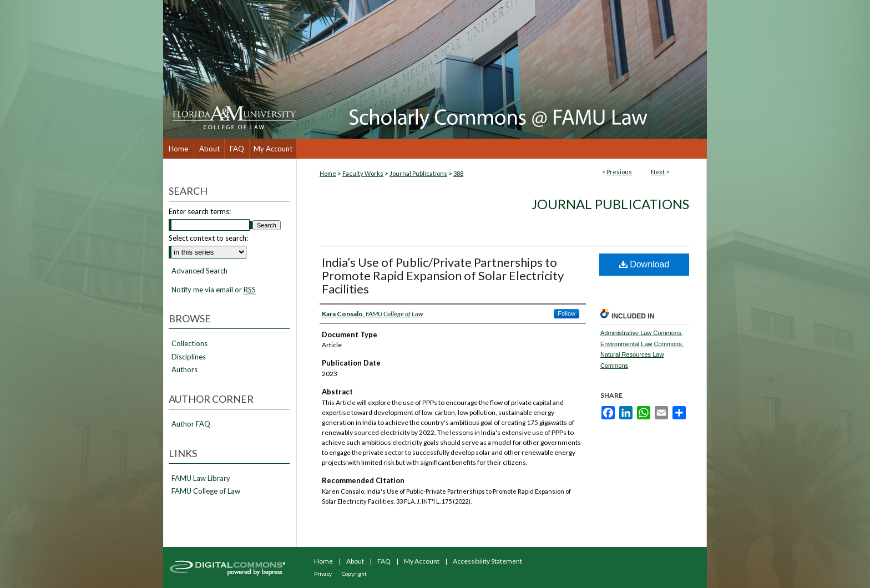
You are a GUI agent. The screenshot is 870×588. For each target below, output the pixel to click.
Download (644, 264)
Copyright (354, 574)
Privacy (323, 574)
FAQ (384, 561)
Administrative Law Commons (641, 333)
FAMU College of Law (206, 491)
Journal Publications (418, 173)
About (355, 561)
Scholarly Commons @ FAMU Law (502, 69)
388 (458, 173)
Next (658, 172)
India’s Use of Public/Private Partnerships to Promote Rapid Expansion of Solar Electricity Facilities (443, 275)
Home (328, 173)
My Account (422, 561)
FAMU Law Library (201, 478)
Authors (184, 370)
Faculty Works (363, 173)
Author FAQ (191, 424)
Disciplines (189, 357)
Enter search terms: (200, 211)
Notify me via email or (214, 290)
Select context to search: (208, 238)
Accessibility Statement (487, 561)
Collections (189, 344)
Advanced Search (199, 271)
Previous (619, 172)
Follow (566, 313)
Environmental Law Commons (641, 344)
